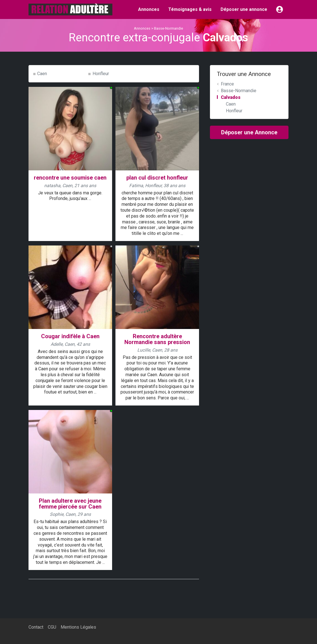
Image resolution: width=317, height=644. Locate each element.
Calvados (231, 97)
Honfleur (101, 74)
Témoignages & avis (190, 9)
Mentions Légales (78, 627)
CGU (52, 627)
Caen (42, 74)
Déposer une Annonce (249, 132)
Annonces (149, 9)
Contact (36, 627)
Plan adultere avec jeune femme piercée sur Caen (70, 504)
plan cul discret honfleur (157, 178)
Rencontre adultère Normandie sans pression (157, 339)
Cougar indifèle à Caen (70, 336)
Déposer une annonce (244, 9)
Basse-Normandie (169, 28)
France (227, 84)
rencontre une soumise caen (70, 178)
